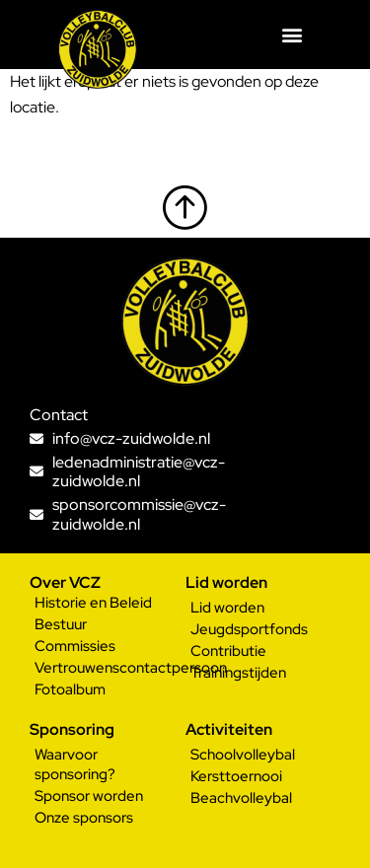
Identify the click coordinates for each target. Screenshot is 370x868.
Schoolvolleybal (243, 755)
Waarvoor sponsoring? (75, 764)
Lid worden (227, 608)
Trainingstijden (238, 673)
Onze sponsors (84, 818)
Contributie (228, 651)
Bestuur (61, 624)
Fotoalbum (70, 689)
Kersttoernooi (236, 776)
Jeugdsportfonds (249, 629)
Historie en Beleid (93, 603)
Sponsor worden (89, 796)
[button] (293, 35)
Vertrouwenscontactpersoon (110, 668)
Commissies (75, 646)
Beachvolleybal (241, 798)
